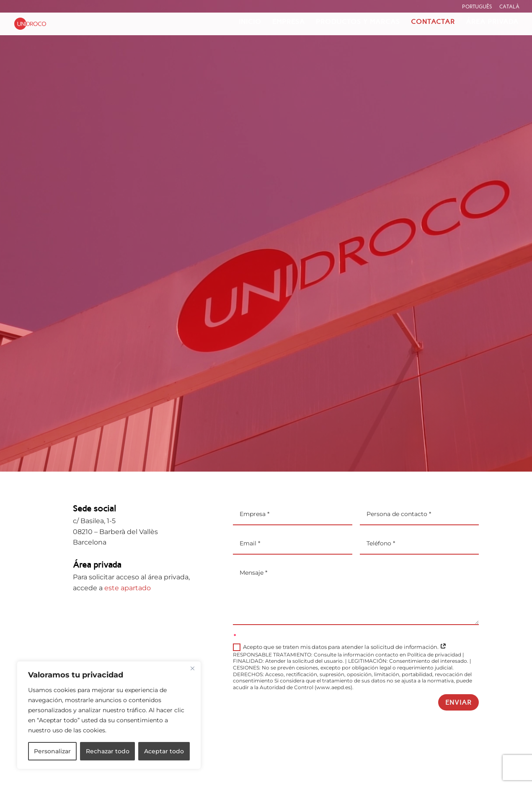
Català (509, 7)
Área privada (492, 22)
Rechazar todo (108, 751)
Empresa (289, 22)
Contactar (433, 22)
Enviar (458, 702)
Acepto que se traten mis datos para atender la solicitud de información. (340, 647)
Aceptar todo (164, 751)
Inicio (250, 22)
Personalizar (52, 751)
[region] (109, 715)
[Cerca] (192, 668)
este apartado (128, 588)
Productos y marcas (358, 22)
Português (477, 7)
